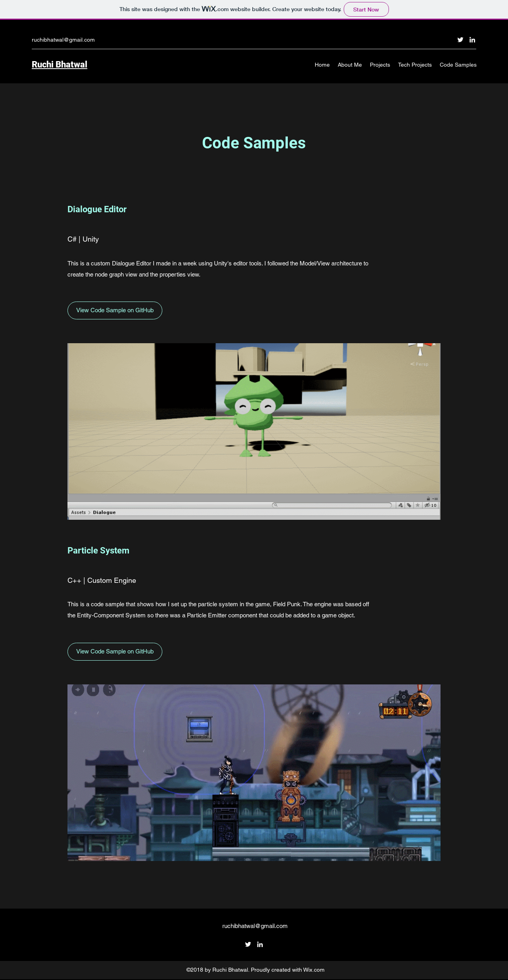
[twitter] (460, 40)
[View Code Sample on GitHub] (115, 310)
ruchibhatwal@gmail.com (63, 40)
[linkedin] (472, 40)
